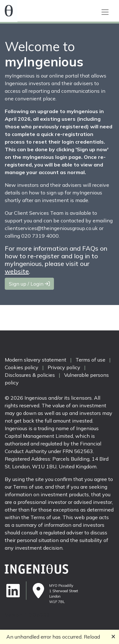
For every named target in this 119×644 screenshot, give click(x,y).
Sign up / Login (29, 284)
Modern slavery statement (36, 360)
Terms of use (90, 360)
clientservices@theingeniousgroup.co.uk (51, 228)
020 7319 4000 (40, 236)
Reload (92, 637)
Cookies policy (22, 367)
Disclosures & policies (30, 375)
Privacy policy (64, 367)
